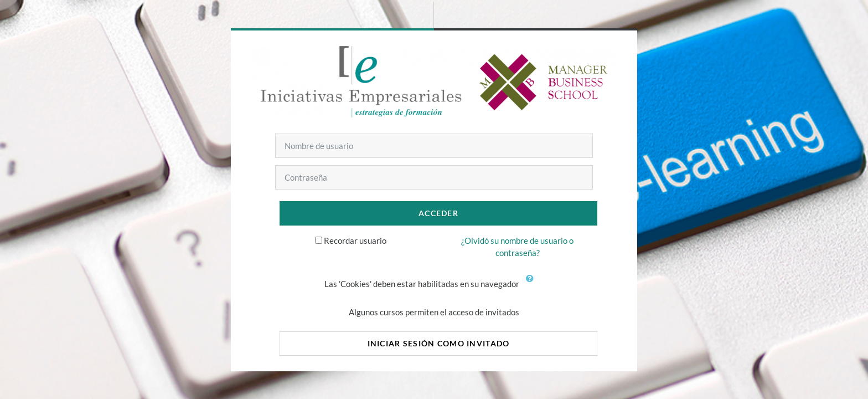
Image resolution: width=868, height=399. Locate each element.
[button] (532, 285)
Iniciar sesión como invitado (439, 343)
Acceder (438, 213)
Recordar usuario (355, 241)
